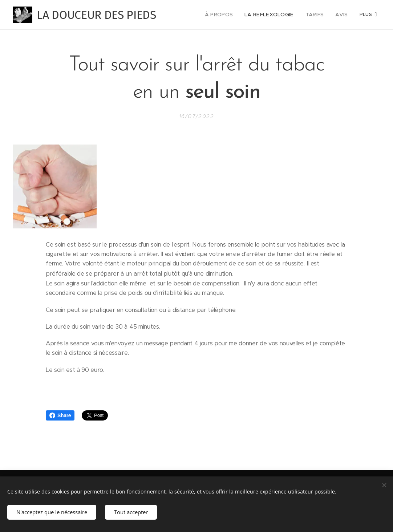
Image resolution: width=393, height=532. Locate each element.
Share (60, 415)
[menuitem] (228, 15)
